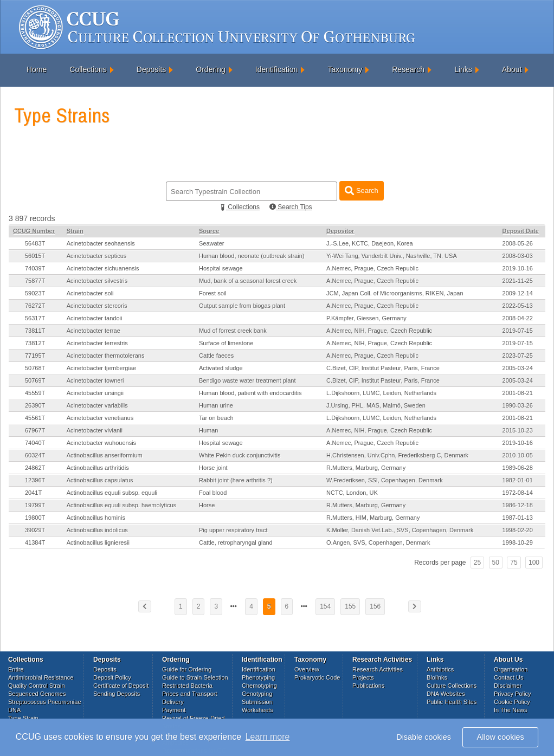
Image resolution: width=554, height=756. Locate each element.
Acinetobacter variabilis (97, 405)
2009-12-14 (518, 293)
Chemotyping (259, 686)
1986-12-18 (518, 505)
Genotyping (257, 694)
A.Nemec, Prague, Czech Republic (372, 268)
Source (209, 231)
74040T (35, 443)
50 (496, 563)
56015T (35, 256)
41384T (35, 542)
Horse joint (213, 468)
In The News (511, 710)
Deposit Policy (112, 677)
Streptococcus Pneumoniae (45, 702)
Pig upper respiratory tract (233, 530)
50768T (35, 368)
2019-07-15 (518, 331)
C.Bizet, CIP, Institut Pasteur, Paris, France (383, 368)
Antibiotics (440, 669)
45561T (35, 418)
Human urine (216, 405)
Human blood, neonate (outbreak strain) (252, 256)
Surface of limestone (226, 343)
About (512, 69)
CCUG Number (34, 231)
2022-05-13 (518, 306)
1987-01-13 (518, 518)
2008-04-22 (518, 318)
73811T (35, 331)
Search (361, 190)
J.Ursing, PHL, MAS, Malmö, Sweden (376, 405)
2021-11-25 (518, 281)
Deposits (151, 69)
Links (463, 69)
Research (408, 69)
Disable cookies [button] (424, 737)
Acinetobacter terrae (94, 331)
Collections (88, 69)
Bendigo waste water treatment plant (247, 380)
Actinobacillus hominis (96, 518)
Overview (307, 669)
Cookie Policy (512, 702)
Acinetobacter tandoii (95, 318)
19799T (35, 505)
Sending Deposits (117, 694)
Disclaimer (508, 686)
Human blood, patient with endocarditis (250, 393)
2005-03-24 (518, 368)
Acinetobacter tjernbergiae (101, 368)
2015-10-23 (518, 430)
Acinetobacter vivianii (95, 430)
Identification (277, 69)
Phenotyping (258, 677)
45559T (35, 393)
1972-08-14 (518, 493)
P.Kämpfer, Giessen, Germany (366, 318)
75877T (35, 281)
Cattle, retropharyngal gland (236, 542)
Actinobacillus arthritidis (98, 468)
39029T (35, 530)
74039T (35, 268)
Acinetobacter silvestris (97, 281)
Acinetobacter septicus (97, 256)
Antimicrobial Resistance (41, 677)
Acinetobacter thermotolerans (106, 356)
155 (350, 606)
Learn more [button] (268, 737)
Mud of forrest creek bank (233, 331)
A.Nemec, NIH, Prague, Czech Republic (379, 331)
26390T (35, 405)
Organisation (511, 669)
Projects (363, 677)
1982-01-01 (518, 480)
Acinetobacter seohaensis (101, 243)
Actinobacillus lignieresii (98, 542)
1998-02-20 (518, 530)
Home (37, 69)
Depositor (340, 231)
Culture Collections (452, 686)
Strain (75, 231)
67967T (35, 430)
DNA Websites (446, 694)
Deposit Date (521, 231)
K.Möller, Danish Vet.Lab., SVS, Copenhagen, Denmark (400, 530)
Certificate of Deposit (121, 686)
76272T (35, 306)
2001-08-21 (518, 393)
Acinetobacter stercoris (97, 306)
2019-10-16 (518, 268)
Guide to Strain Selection (195, 677)
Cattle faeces (216, 356)
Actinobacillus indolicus (97, 530)
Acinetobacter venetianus (100, 418)
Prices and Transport (190, 694)
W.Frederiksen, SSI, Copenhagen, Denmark (385, 480)
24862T (35, 468)
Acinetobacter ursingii (95, 393)
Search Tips (291, 207)
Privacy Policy (512, 694)
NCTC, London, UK (352, 493)
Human (208, 430)
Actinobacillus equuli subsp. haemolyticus (121, 505)
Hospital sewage (221, 268)
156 (375, 606)
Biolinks (437, 677)
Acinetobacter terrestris (97, 343)
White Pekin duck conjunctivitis (240, 455)
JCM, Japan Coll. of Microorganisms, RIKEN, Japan (395, 293)
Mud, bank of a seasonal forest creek (248, 281)
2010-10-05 (518, 455)
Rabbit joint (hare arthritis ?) (236, 480)
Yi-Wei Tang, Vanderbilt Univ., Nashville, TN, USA (392, 256)
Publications (368, 686)
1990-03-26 (518, 405)
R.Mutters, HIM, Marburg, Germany (373, 518)
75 (514, 563)
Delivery (173, 702)
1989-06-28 (518, 468)
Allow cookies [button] (501, 737)
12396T (35, 480)
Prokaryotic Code (317, 677)
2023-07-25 (518, 356)
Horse (207, 505)
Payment (174, 710)
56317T (35, 318)
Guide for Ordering (187, 669)
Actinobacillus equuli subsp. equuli (112, 493)
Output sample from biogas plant (242, 306)
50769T (35, 380)
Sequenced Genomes (37, 694)
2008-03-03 (518, 256)
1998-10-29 (518, 542)
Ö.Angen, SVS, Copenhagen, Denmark (378, 542)
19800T (35, 518)
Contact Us (508, 677)
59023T (35, 293)
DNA (14, 710)
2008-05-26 (518, 243)
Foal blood (213, 493)
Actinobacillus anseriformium (105, 455)
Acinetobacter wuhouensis (101, 443)
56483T (35, 243)
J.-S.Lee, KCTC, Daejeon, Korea (370, 243)
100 (534, 563)
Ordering (210, 69)
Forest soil (213, 293)
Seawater (211, 243)
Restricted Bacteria (187, 686)
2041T (33, 493)
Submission (257, 702)
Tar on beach (216, 418)
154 (325, 606)
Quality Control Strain (37, 686)
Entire (16, 669)
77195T (35, 356)
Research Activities (378, 669)
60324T (35, 455)
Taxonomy (345, 69)
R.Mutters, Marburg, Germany (366, 468)
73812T (35, 343)
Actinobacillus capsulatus (100, 480)
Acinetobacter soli (90, 293)
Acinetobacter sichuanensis (103, 268)
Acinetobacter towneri (95, 380)
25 (477, 563)
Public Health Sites (452, 702)
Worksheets (257, 710)
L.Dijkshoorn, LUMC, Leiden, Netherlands (381, 393)
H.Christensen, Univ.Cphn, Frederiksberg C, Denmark (397, 455)
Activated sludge (221, 368)
